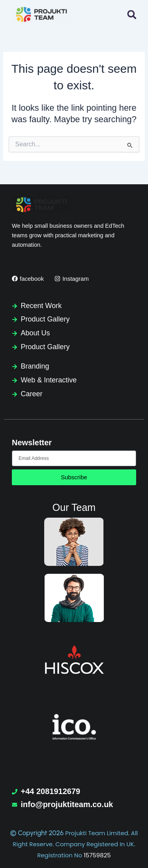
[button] (132, 14)
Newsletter (32, 443)
